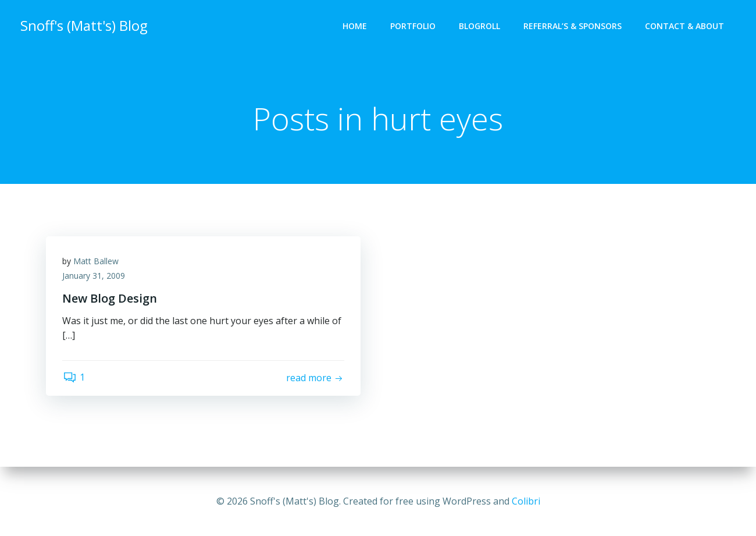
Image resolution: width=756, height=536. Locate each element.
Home (355, 26)
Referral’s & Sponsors (573, 26)
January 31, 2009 (95, 277)
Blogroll (480, 26)
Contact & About (685, 26)
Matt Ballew (97, 262)
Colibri (526, 501)
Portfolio (413, 26)
